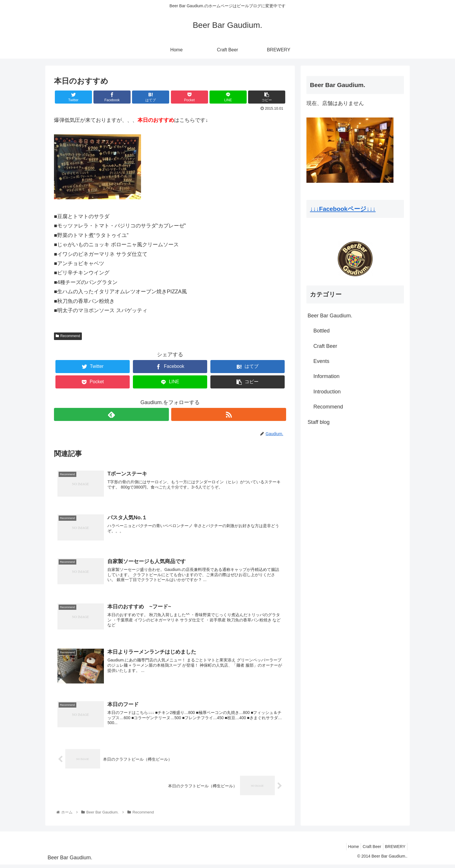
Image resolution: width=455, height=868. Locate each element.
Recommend (68, 336)
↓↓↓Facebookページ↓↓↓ (343, 209)
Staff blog (319, 422)
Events (321, 361)
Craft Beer (325, 346)
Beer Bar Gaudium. (330, 316)
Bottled (322, 331)
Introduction (327, 392)
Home (347, 850)
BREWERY (394, 850)
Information (326, 376)
